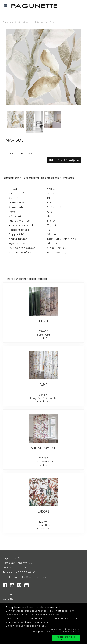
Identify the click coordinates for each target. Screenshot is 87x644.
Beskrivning (31, 178)
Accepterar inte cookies (65, 629)
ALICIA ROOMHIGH (44, 448)
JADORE (43, 511)
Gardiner (8, 22)
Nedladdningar (51, 178)
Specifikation (13, 178)
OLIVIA (44, 321)
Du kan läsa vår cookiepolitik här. (26, 626)
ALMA (44, 384)
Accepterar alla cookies (66, 638)
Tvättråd (69, 178)
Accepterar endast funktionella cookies (56, 631)
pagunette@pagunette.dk (29, 577)
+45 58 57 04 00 (25, 572)
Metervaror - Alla (44, 22)
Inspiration (10, 594)
